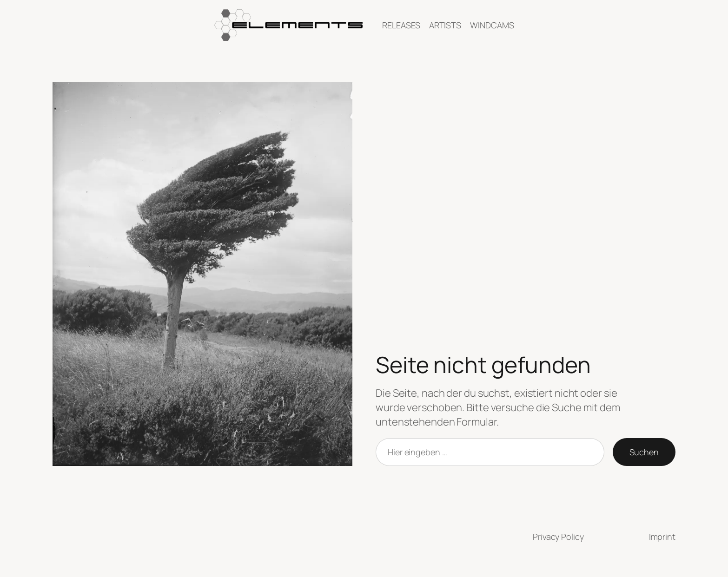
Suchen (644, 452)
